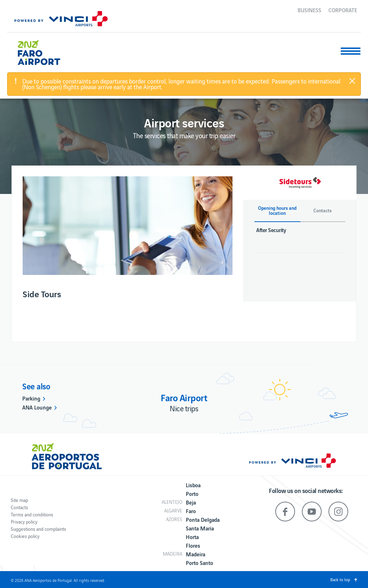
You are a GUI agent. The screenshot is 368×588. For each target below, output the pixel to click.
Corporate (343, 10)
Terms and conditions (32, 514)
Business (309, 10)
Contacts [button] (323, 211)
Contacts (19, 507)
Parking (31, 398)
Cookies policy (25, 536)
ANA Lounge (37, 407)
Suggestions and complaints (38, 529)
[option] (128, 226)
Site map (19, 500)
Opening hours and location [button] (277, 211)
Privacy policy (24, 522)
